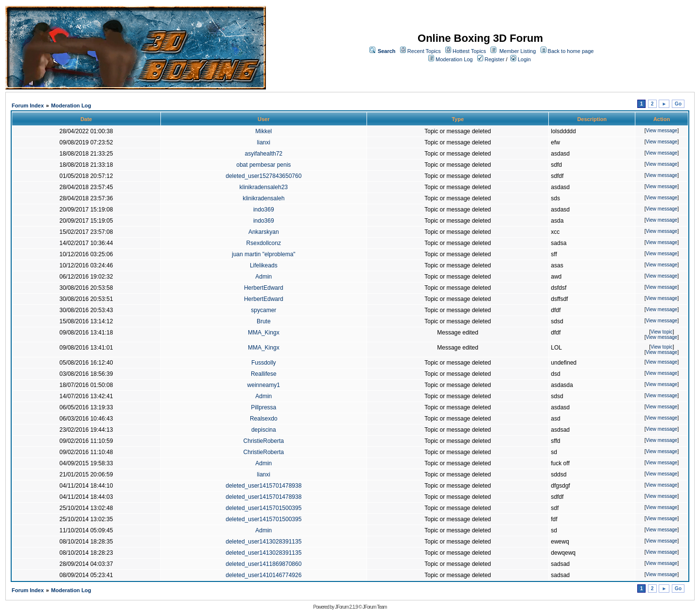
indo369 (264, 210)
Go (678, 104)
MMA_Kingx (264, 333)
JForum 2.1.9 (346, 607)
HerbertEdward (264, 288)
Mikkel (263, 131)
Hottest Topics (469, 51)
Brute (264, 321)
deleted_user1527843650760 (263, 176)
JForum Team (375, 607)
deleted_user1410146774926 (263, 575)
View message (662, 131)
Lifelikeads (264, 265)
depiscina (264, 430)
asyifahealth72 (264, 154)
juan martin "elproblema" (264, 254)
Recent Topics (424, 51)
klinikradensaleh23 (264, 187)
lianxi (264, 142)
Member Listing (517, 51)
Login (521, 59)
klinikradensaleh (263, 198)
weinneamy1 (264, 385)
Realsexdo (264, 419)
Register (491, 59)
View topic (661, 332)
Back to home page (571, 51)
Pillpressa (263, 407)
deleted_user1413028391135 (263, 542)
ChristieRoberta (264, 441)
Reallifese (264, 374)
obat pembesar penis (263, 165)
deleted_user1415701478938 (263, 486)
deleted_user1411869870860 (263, 564)
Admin (263, 277)
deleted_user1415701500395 (263, 508)
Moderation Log (454, 59)
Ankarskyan (264, 232)
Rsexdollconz (264, 243)
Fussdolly (264, 363)
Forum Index (28, 105)
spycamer (263, 310)
